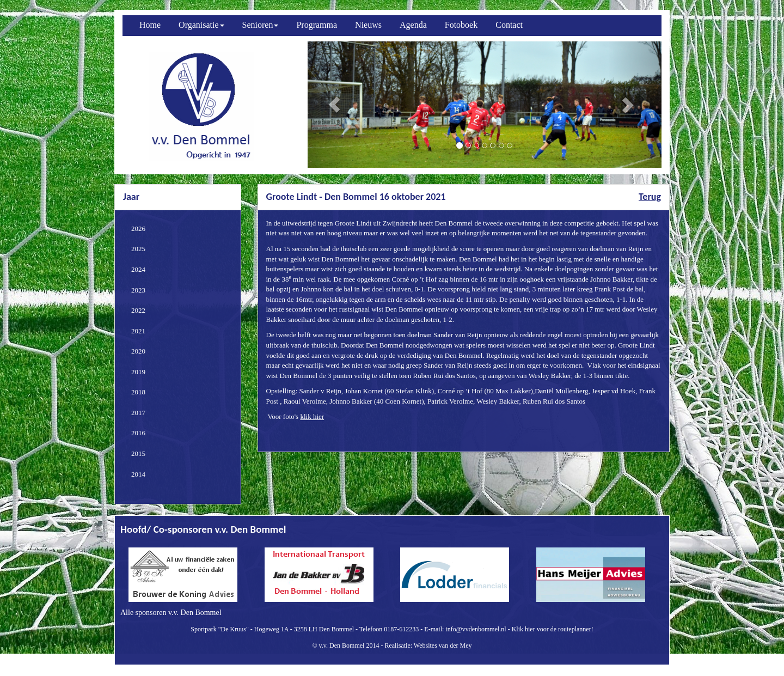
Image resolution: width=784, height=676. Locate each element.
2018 (138, 392)
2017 (138, 413)
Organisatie (201, 25)
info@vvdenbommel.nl (476, 629)
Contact (509, 25)
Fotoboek (461, 25)
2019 (138, 372)
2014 (138, 474)
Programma (317, 25)
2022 (138, 310)
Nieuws (368, 25)
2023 (138, 290)
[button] (334, 105)
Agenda (413, 25)
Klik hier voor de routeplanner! (553, 629)
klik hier (312, 416)
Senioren (261, 25)
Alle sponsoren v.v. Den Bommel (171, 613)
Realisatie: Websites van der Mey (428, 645)
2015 (138, 453)
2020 (138, 351)
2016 (138, 433)
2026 (138, 229)
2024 (138, 269)
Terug (650, 197)
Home (150, 25)
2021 (138, 331)
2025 (138, 249)
